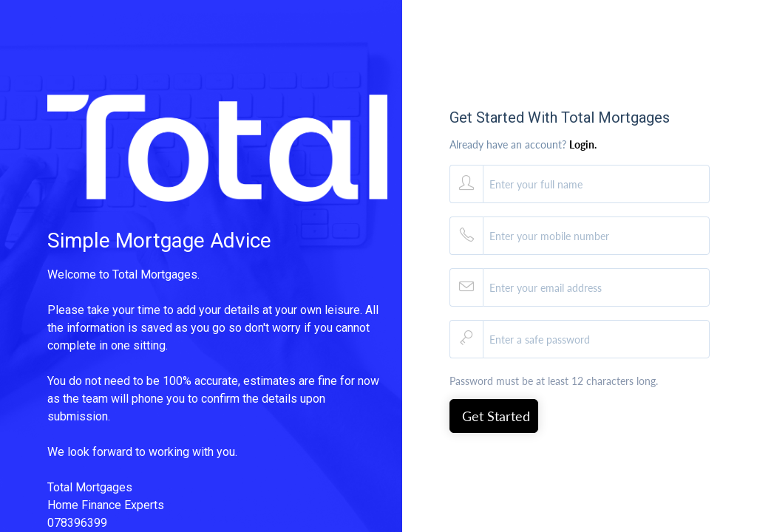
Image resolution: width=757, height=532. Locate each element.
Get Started (496, 416)
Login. (583, 144)
